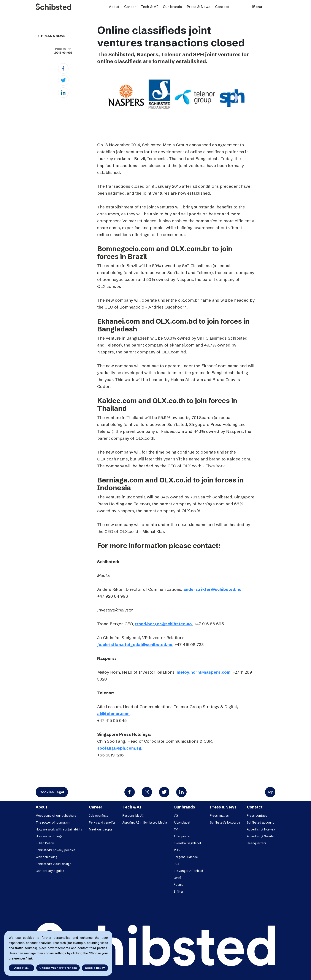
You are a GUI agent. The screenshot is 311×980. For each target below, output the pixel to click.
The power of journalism (53, 822)
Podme (179, 885)
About (114, 7)
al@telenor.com (113, 714)
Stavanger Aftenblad (188, 871)
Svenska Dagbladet (187, 843)
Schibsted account (260, 822)
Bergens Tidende (186, 857)
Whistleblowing (47, 857)
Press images (219, 816)
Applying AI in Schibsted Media (145, 822)
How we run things (49, 836)
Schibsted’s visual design (54, 864)
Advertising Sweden (261, 836)
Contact (222, 7)
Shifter (179, 892)
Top (270, 792)
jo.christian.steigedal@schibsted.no (135, 644)
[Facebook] (63, 68)
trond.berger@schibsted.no (163, 624)
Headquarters (256, 843)
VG (176, 816)
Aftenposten (182, 836)
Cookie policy (95, 968)
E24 (176, 864)
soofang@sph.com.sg (119, 748)
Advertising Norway (261, 829)
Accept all (21, 968)
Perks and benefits (102, 822)
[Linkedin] (63, 93)
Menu (261, 7)
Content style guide (50, 871)
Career (130, 7)
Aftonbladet (182, 822)
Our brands (172, 7)
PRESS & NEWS (51, 36)
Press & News (199, 7)
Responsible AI (133, 816)
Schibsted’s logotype (225, 822)
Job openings (99, 816)
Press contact (257, 816)
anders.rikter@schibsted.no (212, 589)
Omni (177, 878)
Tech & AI (149, 7)
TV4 (177, 829)
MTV (177, 850)
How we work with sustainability (59, 829)
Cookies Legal (52, 792)
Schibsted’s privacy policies (56, 850)
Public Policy (45, 843)
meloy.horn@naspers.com (204, 672)
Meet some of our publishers (56, 816)
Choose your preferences (58, 968)
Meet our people (101, 829)
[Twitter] (63, 80)
